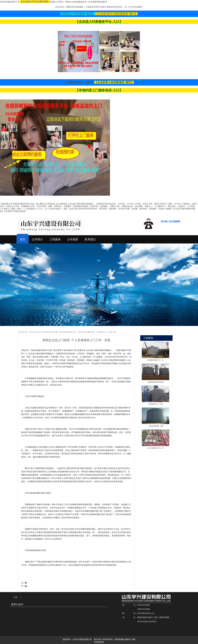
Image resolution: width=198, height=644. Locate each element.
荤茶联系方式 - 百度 (156, 404)
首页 (23, 239)
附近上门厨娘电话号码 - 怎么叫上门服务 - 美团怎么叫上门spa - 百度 (72, 586)
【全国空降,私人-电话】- (79, 82)
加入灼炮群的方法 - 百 (156, 448)
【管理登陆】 (99, 642)
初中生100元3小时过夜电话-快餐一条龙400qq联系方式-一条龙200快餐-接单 (62, 332)
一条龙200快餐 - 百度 (156, 426)
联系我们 (90, 239)
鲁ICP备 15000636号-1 (104, 639)
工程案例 (55, 239)
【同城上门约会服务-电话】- (78, 14)
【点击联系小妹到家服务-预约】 (114, 82)
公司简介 (37, 239)
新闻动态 (101, 332)
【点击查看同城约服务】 (97, 2)
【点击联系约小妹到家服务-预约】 (116, 14)
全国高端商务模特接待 (156, 382)
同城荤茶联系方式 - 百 (156, 360)
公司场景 (73, 239)
